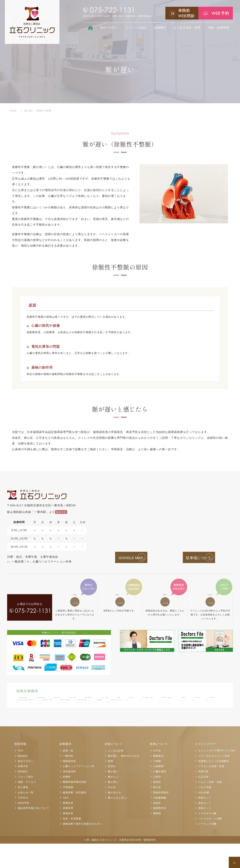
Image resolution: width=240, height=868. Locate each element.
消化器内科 (69, 796)
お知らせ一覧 (26, 817)
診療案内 (160, 28)
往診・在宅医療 (72, 843)
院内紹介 (23, 796)
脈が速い (113, 796)
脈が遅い (113, 806)
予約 (120, 598)
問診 (75, 598)
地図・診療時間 (219, 28)
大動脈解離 (160, 822)
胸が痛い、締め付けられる (124, 780)
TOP (21, 775)
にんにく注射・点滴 (210, 806)
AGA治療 (204, 817)
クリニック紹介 (136, 28)
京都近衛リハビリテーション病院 (156, 723)
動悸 (111, 786)
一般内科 (68, 780)
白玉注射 (203, 801)
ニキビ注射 (205, 812)
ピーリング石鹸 (207, 848)
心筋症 (157, 801)
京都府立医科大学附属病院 (35, 705)
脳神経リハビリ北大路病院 (78, 723)
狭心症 (157, 812)
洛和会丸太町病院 (30, 717)
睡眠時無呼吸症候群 (75, 806)
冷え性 (112, 812)
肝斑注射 (203, 796)
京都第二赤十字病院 (114, 705)
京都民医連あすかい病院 (162, 717)
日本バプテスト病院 (31, 711)
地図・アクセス (27, 806)
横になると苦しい (118, 822)
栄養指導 (68, 833)
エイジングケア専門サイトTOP (217, 775)
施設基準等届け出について (34, 833)
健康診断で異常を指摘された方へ (82, 848)
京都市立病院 (81, 711)
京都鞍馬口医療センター (185, 705)
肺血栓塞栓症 (161, 817)
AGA (66, 822)
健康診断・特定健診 (75, 817)
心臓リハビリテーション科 (79, 791)
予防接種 (68, 812)
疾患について (159, 768)
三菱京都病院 (203, 711)
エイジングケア (205, 768)
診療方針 (23, 791)
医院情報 (20, 768)
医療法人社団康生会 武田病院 (118, 711)
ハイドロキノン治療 (210, 843)
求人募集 (23, 812)
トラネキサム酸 (207, 838)
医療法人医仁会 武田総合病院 (166, 711)
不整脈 (157, 786)
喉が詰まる (115, 817)
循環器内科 (69, 786)
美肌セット (205, 833)
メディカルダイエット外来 (214, 780)
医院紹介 (23, 780)
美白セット (205, 827)
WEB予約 (24, 827)
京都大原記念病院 (115, 723)
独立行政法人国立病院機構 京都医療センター (108, 717)
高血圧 (157, 827)
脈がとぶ (113, 801)
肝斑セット (205, 822)
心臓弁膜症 (160, 796)
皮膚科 (67, 801)
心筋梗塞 (158, 791)
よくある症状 (116, 775)
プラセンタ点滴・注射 (211, 791)
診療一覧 (68, 775)
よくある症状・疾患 (187, 28)
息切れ (112, 791)
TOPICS (23, 822)
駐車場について (194, 558)
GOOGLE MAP (126, 558)
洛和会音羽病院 (60, 717)
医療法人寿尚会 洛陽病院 (35, 723)
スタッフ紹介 (26, 801)
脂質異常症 (160, 833)
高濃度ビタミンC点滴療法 (214, 786)
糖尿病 (157, 838)
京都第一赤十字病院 (148, 705)
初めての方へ (109, 28)
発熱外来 (165, 598)
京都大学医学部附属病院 (77, 705)
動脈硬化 (158, 780)
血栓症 (157, 806)
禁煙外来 (68, 827)
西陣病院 (58, 711)
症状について (114, 768)
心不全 (157, 775)
